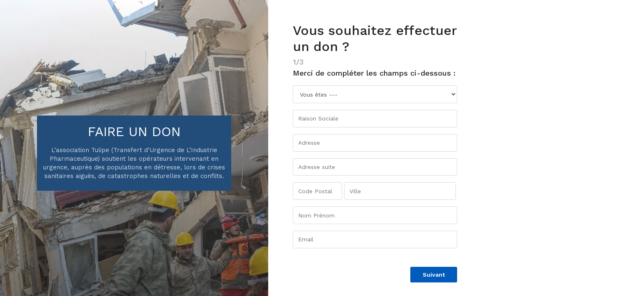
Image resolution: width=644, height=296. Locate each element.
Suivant (434, 275)
